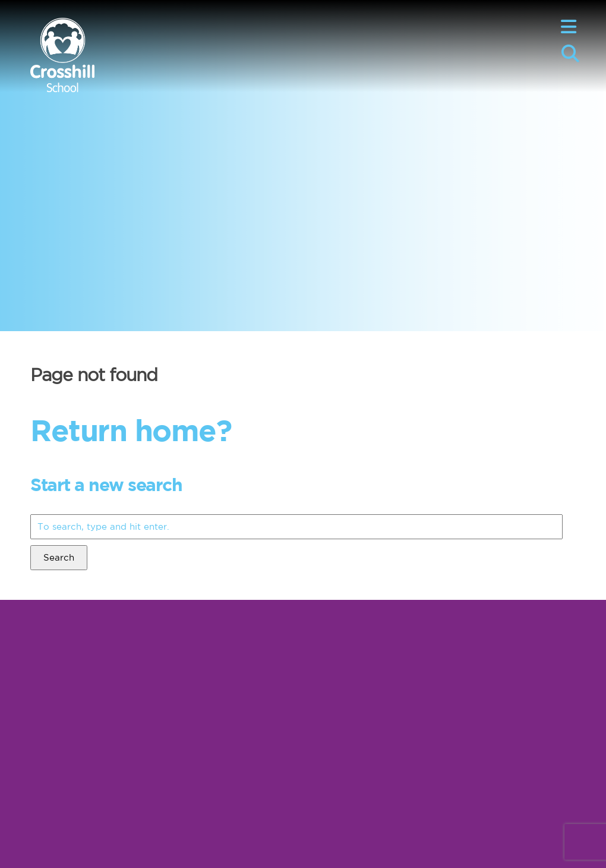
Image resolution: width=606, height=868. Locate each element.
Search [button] (59, 557)
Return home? (131, 430)
